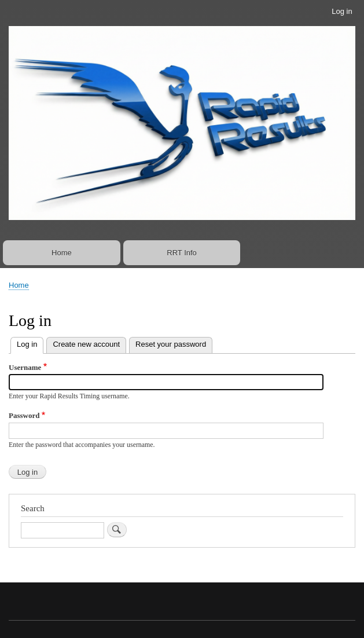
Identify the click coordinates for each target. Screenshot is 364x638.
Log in (342, 11)
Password (24, 415)
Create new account (86, 344)
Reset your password (171, 344)
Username (25, 367)
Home (62, 253)
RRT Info (182, 253)
